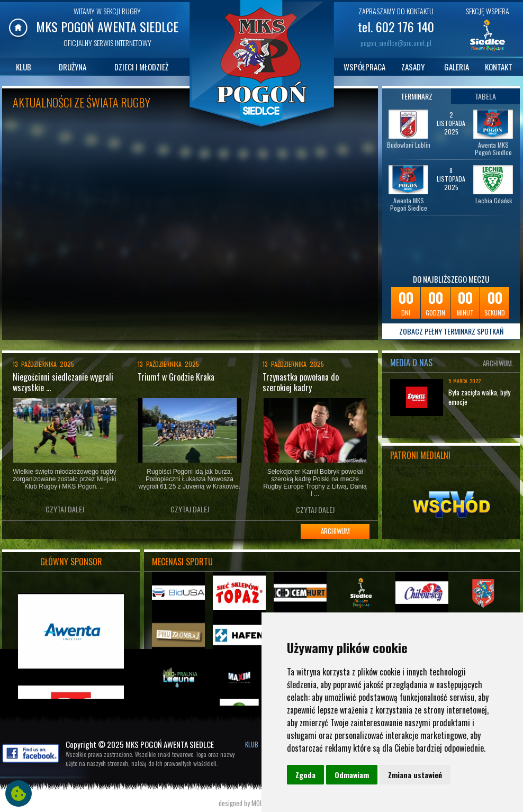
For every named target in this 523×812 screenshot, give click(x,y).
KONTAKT (499, 67)
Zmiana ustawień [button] (415, 775)
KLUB (24, 67)
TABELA (485, 96)
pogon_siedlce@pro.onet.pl (396, 43)
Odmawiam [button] (352, 775)
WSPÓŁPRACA (364, 67)
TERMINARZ (417, 96)
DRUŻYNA (73, 67)
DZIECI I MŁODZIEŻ (141, 67)
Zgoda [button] (305, 775)
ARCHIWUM (335, 531)
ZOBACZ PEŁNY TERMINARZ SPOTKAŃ (451, 331)
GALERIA (457, 67)
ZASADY (413, 67)
